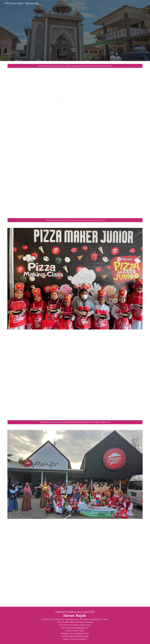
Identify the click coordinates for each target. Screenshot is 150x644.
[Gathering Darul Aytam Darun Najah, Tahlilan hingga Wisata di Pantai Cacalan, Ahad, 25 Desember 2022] (75, 66)
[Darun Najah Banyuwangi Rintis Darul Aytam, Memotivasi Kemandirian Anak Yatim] (75, 220)
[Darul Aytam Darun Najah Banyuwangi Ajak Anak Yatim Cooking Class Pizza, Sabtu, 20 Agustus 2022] (75, 422)
